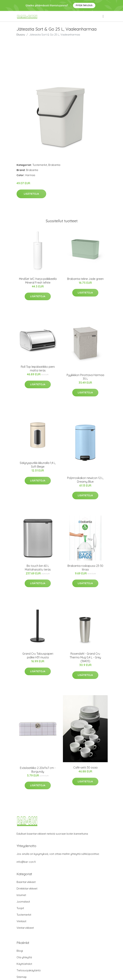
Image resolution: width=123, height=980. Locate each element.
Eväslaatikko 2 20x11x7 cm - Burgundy (38, 770)
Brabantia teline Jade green (85, 279)
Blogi (20, 951)
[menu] (103, 16)
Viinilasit (21, 921)
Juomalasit (23, 902)
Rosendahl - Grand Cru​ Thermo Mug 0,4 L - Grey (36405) (85, 657)
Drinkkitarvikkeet (27, 889)
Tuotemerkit (40, 165)
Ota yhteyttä (24, 957)
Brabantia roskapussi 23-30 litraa (85, 568)
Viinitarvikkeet (25, 928)
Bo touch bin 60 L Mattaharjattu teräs (38, 568)
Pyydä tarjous (84, 5)
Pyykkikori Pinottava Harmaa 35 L (85, 377)
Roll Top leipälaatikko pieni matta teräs (38, 369)
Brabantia (54, 165)
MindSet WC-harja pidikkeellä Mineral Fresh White (38, 281)
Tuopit (20, 908)
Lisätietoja (31, 194)
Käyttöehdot (24, 964)
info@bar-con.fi (26, 862)
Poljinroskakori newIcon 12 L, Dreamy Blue (85, 480)
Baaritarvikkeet (26, 882)
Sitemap (22, 977)
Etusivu (21, 35)
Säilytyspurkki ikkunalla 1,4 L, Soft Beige (38, 465)
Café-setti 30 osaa (85, 767)
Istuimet (21, 895)
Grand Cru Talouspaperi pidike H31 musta (38, 655)
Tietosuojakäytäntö (29, 970)
